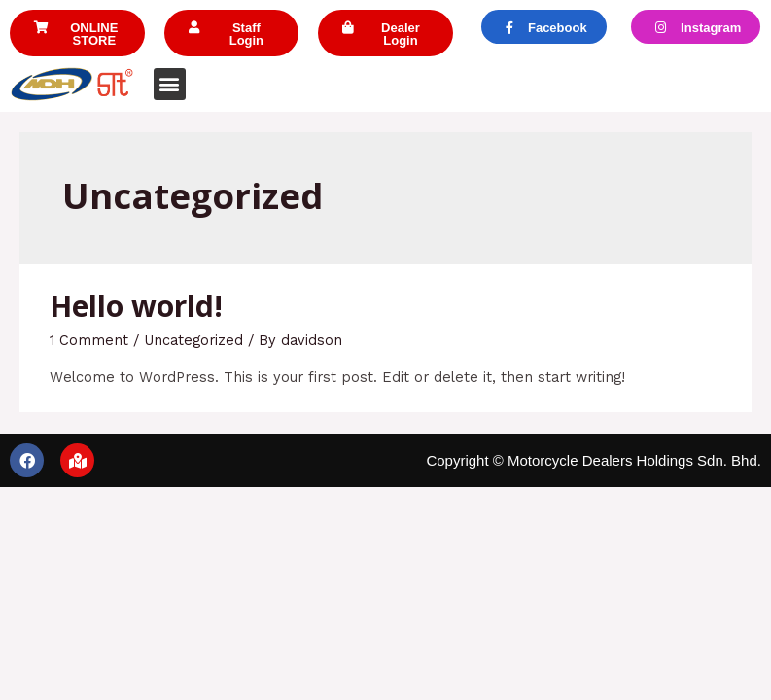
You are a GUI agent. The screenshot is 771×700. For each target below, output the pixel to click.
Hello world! (136, 306)
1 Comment (89, 340)
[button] (77, 33)
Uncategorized (193, 340)
